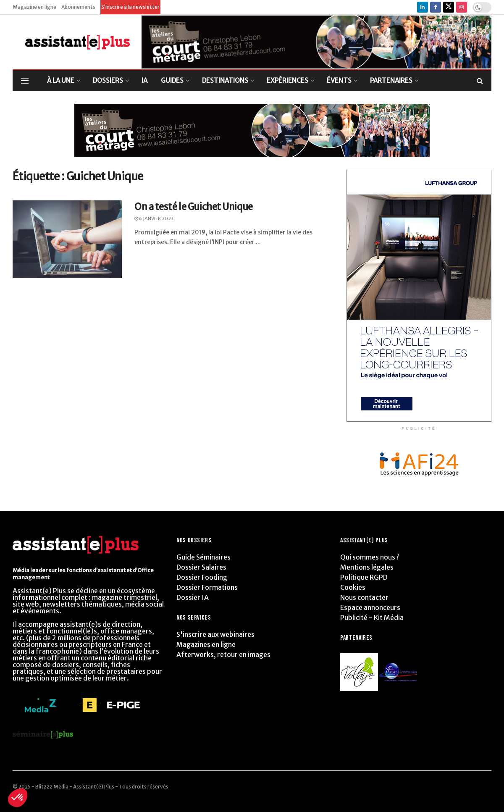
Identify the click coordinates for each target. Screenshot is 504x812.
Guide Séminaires (203, 557)
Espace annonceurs (370, 607)
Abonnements (78, 7)
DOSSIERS (108, 80)
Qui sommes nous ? (370, 557)
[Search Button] (480, 81)
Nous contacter (364, 597)
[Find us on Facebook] (436, 7)
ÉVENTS (339, 80)
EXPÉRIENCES (287, 80)
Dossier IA (193, 597)
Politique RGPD (364, 577)
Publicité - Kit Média (372, 618)
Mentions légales (367, 567)
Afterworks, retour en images (223, 654)
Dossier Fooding (202, 577)
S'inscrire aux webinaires (215, 634)
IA (144, 80)
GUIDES (172, 80)
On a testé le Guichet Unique (194, 207)
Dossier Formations (207, 587)
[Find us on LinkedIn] (423, 7)
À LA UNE (61, 80)
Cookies (353, 587)
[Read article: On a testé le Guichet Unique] (67, 239)
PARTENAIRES (391, 80)
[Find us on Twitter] (449, 7)
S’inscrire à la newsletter (130, 7)
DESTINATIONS (225, 80)
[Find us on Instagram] (462, 7)
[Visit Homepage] (71, 42)
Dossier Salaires (201, 567)
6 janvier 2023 (154, 218)
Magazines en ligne (206, 644)
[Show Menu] (25, 81)
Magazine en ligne (34, 7)
